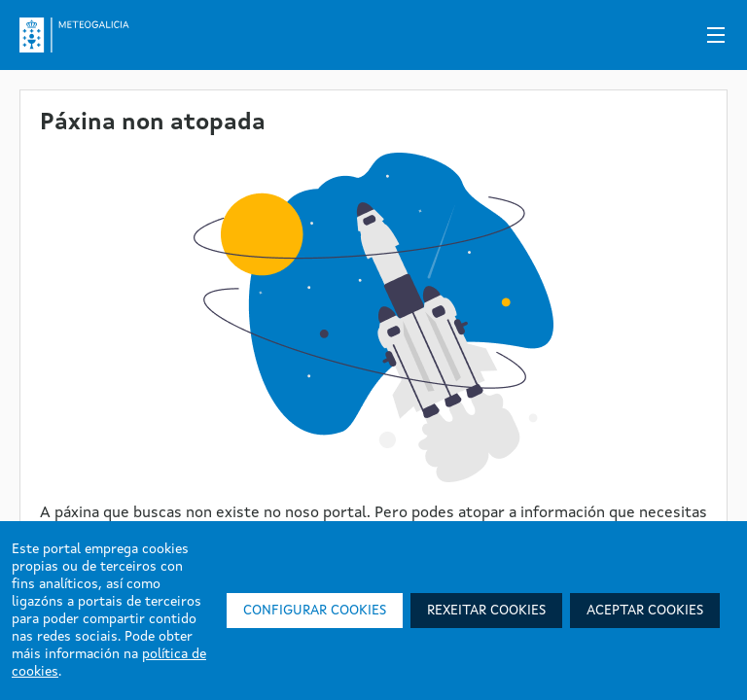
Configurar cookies (315, 611)
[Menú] (716, 35)
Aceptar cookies (645, 611)
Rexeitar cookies (486, 611)
